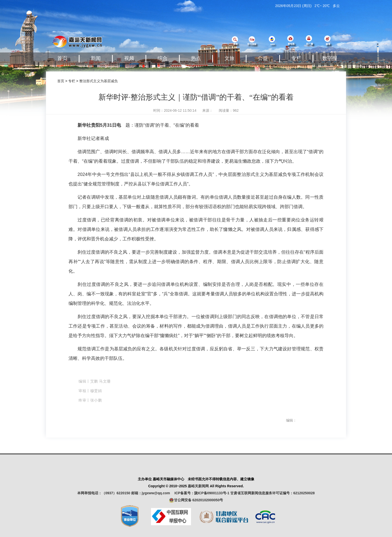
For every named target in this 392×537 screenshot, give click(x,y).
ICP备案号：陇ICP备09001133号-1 (202, 493)
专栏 (296, 58)
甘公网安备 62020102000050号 (196, 500)
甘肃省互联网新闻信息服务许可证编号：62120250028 (272, 493)
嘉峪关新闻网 (198, 486)
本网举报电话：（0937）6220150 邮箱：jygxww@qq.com (125, 493)
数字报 (330, 58)
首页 (62, 58)
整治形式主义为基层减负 (98, 81)
